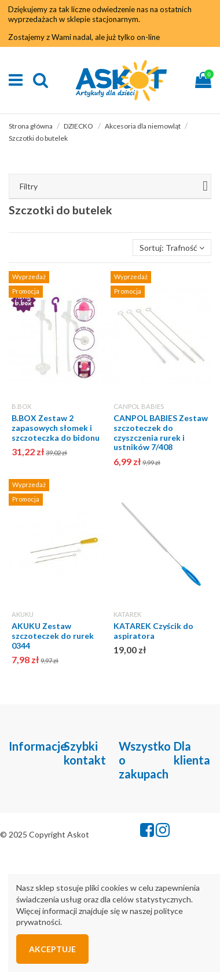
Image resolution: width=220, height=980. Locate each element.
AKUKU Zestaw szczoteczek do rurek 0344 (53, 636)
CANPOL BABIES (139, 406)
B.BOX (21, 406)
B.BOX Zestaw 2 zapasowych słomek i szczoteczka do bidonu (56, 428)
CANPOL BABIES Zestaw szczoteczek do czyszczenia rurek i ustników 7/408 (161, 432)
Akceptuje (52, 949)
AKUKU (23, 614)
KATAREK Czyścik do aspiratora (153, 631)
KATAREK (127, 614)
